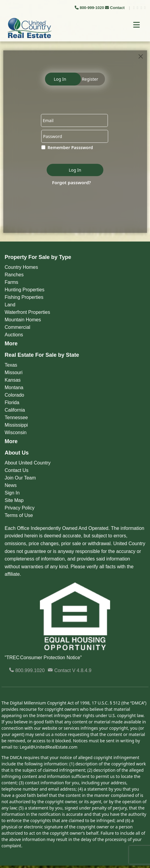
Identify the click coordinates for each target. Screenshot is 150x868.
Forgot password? (72, 182)
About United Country (28, 463)
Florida (12, 402)
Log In (60, 79)
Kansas (13, 380)
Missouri (14, 372)
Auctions (14, 335)
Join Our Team (20, 478)
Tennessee (16, 417)
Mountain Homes (23, 320)
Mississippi (16, 425)
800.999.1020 (27, 670)
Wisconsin (16, 432)
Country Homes (21, 267)
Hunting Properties (25, 290)
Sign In (12, 493)
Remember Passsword (70, 147)
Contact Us (17, 470)
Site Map (14, 500)
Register (90, 79)
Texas (11, 365)
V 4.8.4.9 (82, 670)
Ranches (14, 275)
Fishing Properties (24, 297)
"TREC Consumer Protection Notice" (43, 658)
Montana (14, 387)
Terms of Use (19, 515)
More (11, 344)
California (15, 410)
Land (10, 305)
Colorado (15, 395)
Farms (12, 282)
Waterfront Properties (27, 312)
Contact (115, 8)
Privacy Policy (20, 508)
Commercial (18, 327)
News (11, 485)
